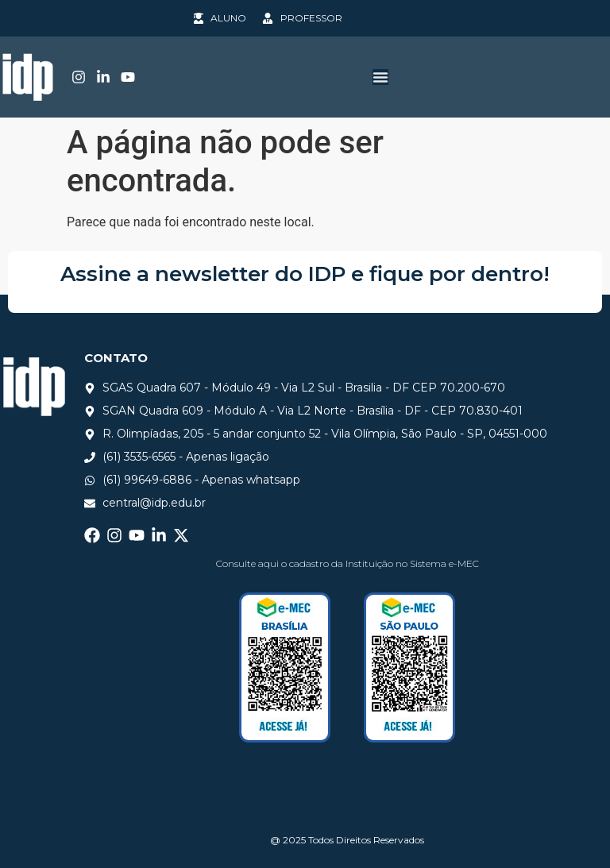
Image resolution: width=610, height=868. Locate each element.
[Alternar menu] (380, 77)
